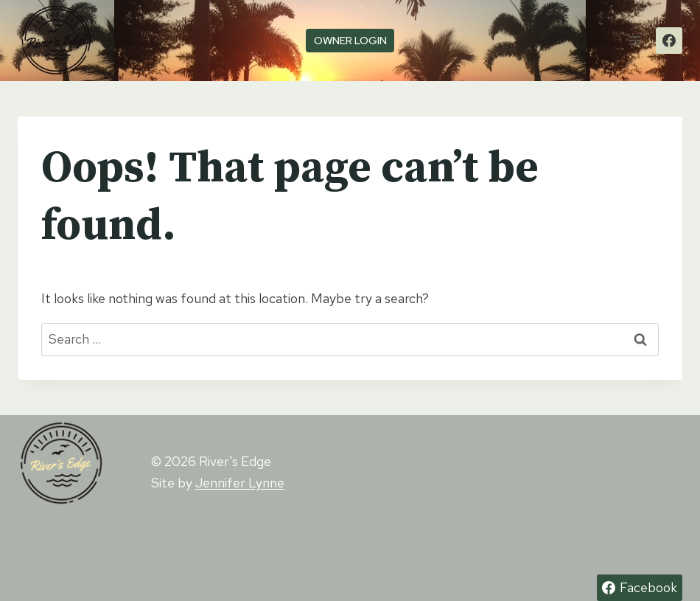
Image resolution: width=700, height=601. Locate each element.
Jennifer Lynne (240, 483)
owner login (350, 40)
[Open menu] (635, 40)
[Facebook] (669, 41)
